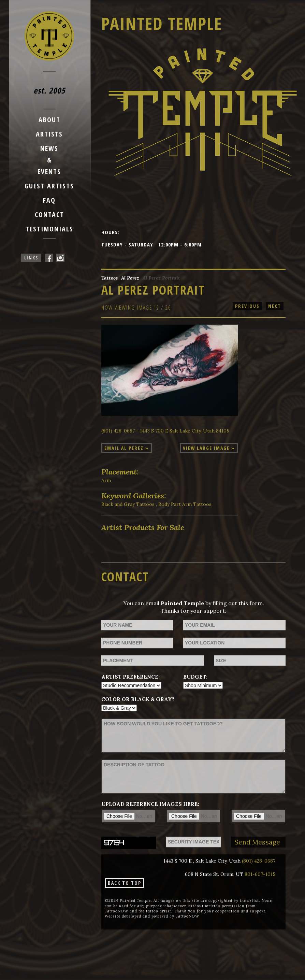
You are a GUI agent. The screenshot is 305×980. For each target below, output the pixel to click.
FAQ (49, 200)
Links (31, 258)
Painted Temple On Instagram (60, 258)
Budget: (195, 677)
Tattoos (110, 278)
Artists (49, 134)
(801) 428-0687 (259, 861)
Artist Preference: (130, 677)
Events (49, 172)
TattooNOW (187, 916)
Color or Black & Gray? (138, 699)
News (49, 148)
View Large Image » (209, 448)
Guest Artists (49, 186)
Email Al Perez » (127, 448)
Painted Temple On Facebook (49, 258)
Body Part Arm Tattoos (185, 504)
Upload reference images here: (150, 804)
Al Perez (130, 278)
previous (247, 306)
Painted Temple (162, 24)
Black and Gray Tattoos (128, 504)
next (275, 306)
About (49, 120)
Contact (49, 215)
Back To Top (125, 883)
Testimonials (49, 229)
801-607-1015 (260, 874)
